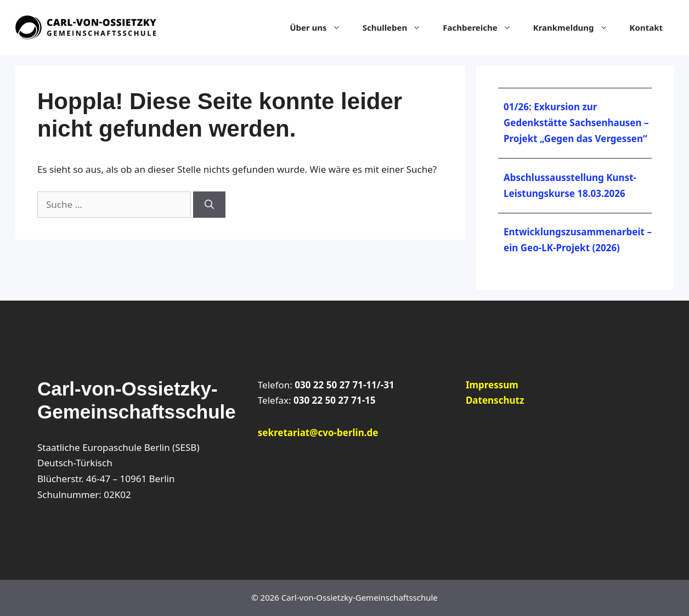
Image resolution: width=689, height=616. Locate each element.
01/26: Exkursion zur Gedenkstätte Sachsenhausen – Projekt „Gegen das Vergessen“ (576, 123)
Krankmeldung (576, 27)
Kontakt (646, 27)
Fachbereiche (482, 27)
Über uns (320, 27)
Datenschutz (495, 400)
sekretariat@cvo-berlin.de (318, 433)
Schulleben (397, 27)
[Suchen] (209, 205)
